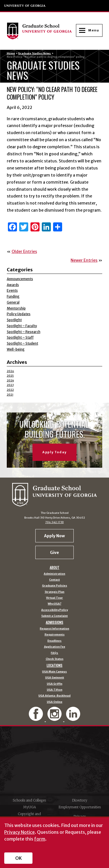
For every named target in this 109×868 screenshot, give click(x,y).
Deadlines (54, 641)
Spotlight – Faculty (22, 326)
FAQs (54, 653)
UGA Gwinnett (55, 678)
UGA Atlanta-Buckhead (54, 696)
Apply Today (54, 452)
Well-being (16, 349)
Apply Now (54, 536)
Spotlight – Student (22, 343)
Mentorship (16, 308)
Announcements (20, 279)
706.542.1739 (54, 522)
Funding (13, 296)
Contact (54, 580)
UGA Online (55, 702)
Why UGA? (54, 604)
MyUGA (30, 807)
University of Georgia (25, 6)
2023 (10, 385)
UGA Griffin (55, 684)
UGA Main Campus (54, 672)
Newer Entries (84, 260)
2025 (10, 376)
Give (54, 553)
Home (11, 53)
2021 (10, 395)
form (40, 839)
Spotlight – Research (24, 332)
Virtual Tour (54, 598)
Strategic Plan (54, 592)
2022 (10, 390)
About (54, 568)
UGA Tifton (55, 690)
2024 (10, 381)
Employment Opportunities (80, 807)
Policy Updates (19, 314)
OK (18, 858)
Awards (13, 285)
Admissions (54, 622)
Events (12, 290)
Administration (54, 574)
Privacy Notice (19, 832)
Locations (54, 665)
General (13, 302)
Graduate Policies (55, 586)
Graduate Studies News (34, 53)
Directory (80, 800)
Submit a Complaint (54, 616)
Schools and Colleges (29, 800)
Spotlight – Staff (20, 337)
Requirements (55, 635)
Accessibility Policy (54, 610)
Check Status (55, 659)
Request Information (54, 629)
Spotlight (14, 320)
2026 (10, 371)
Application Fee (55, 647)
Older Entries (24, 252)
